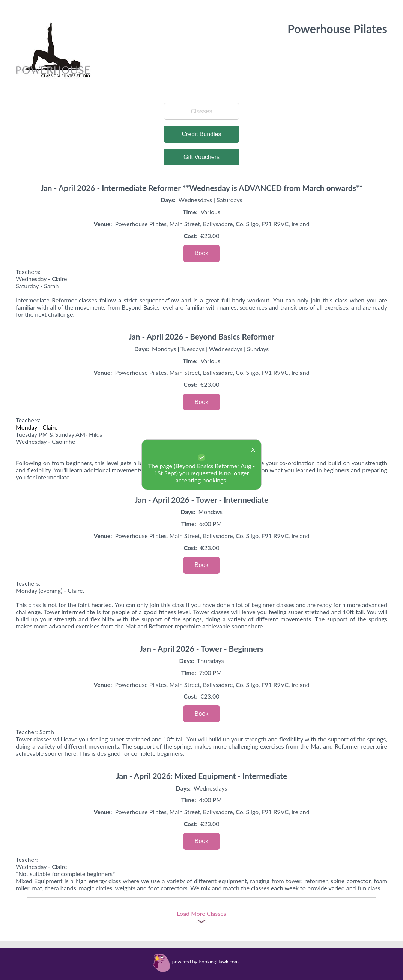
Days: (168, 200)
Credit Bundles (202, 134)
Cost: (191, 236)
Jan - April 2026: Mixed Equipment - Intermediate (201, 776)
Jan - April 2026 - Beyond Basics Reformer (202, 336)
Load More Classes (201, 913)
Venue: (103, 224)
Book (201, 253)
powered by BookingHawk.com (205, 962)
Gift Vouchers (201, 157)
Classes (202, 111)
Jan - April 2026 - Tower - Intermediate (201, 500)
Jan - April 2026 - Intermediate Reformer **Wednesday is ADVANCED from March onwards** (202, 188)
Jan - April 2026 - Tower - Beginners (201, 649)
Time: (190, 212)
